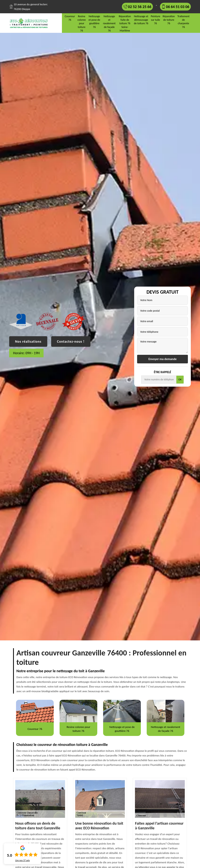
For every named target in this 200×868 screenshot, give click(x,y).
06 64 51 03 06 (178, 7)
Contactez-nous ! (71, 341)
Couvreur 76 (70, 18)
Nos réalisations (28, 341)
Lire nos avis (22, 860)
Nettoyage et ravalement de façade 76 (109, 23)
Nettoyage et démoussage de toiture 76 (141, 20)
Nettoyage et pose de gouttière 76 (94, 22)
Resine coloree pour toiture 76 (81, 23)
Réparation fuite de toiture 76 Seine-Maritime (125, 23)
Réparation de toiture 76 (169, 20)
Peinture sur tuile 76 (155, 20)
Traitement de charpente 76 (183, 22)
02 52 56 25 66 (140, 7)
